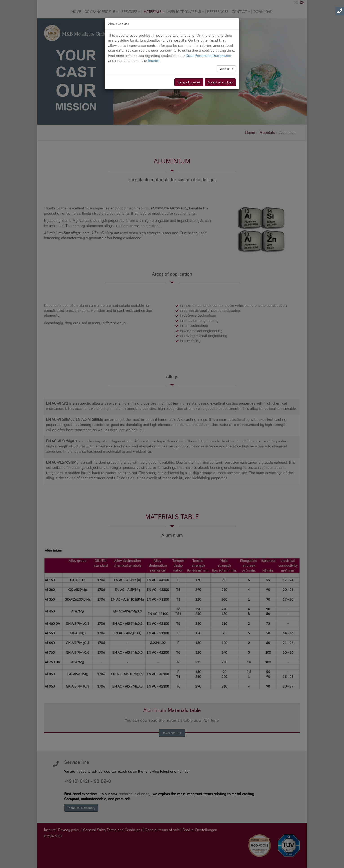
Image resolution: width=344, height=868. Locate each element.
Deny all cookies (189, 82)
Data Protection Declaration (208, 56)
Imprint (154, 61)
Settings (225, 69)
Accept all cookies (220, 82)
